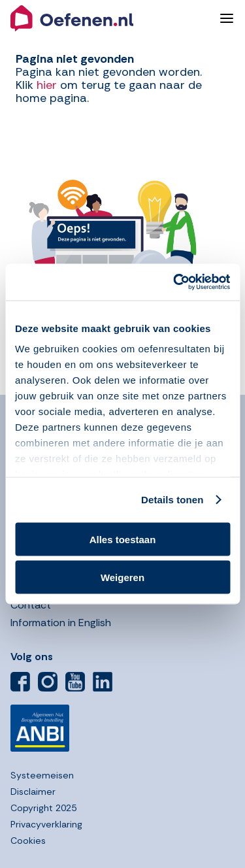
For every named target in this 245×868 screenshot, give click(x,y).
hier (47, 85)
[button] (110, 18)
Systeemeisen (42, 775)
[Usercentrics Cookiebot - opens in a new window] (174, 282)
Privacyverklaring (46, 824)
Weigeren (122, 577)
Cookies (28, 841)
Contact (31, 605)
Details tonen (172, 500)
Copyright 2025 (43, 808)
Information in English (61, 623)
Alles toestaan (123, 539)
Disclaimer (33, 792)
